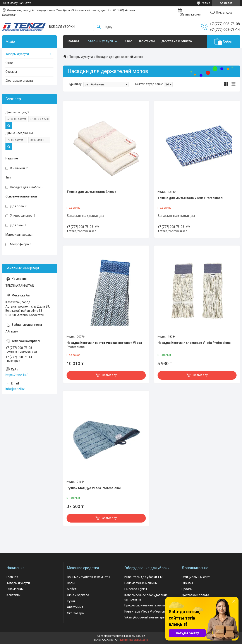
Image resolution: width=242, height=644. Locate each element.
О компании (15, 589)
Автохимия (75, 607)
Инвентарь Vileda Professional (146, 611)
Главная (73, 41)
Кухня (71, 601)
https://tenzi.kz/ (17, 375)
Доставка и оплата (177, 41)
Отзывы (11, 72)
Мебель (73, 589)
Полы (71, 583)
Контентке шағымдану (134, 640)
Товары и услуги (99, 41)
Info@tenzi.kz (15, 389)
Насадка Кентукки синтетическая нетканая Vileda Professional (104, 345)
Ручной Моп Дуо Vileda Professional (94, 488)
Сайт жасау (10, 3)
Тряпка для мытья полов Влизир (91, 192)
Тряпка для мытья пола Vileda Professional (190, 198)
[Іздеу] (99, 27)
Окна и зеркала (78, 595)
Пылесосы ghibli (136, 589)
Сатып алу (109, 375)
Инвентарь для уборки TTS (144, 577)
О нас (128, 41)
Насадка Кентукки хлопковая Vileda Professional (195, 343)
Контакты (147, 41)
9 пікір (206, 3)
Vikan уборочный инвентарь (145, 617)
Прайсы (187, 589)
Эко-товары (76, 613)
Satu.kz (140, 636)
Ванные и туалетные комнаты (88, 577)
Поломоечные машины (141, 583)
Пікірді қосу (224, 12)
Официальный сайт (196, 577)
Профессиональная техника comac (150, 605)
